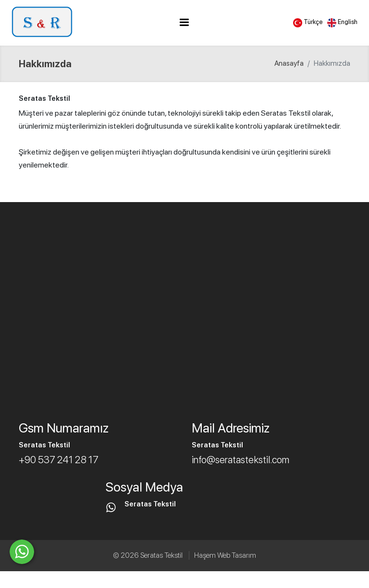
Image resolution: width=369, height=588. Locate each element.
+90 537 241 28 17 (59, 460)
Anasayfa (289, 63)
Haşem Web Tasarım (225, 555)
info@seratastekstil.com (240, 460)
